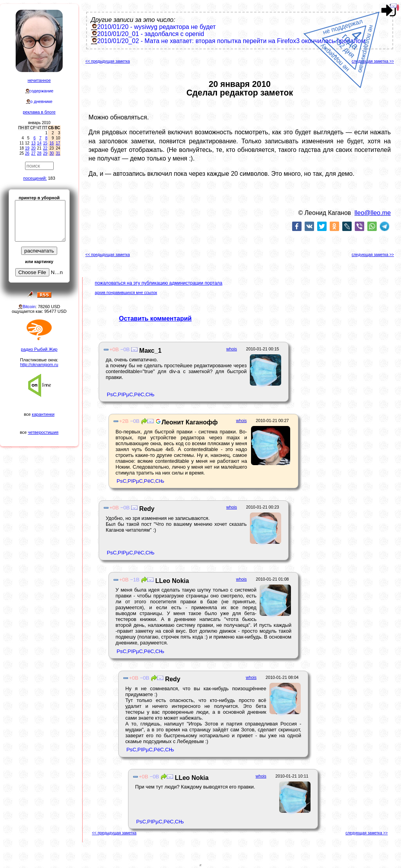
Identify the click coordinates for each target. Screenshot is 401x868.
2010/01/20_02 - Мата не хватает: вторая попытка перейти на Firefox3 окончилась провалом (231, 41)
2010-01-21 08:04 (282, 677)
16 (51, 143)
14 (39, 143)
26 (27, 153)
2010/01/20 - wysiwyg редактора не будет (156, 27)
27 (33, 153)
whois (232, 349)
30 (51, 153)
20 (33, 148)
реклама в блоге (39, 112)
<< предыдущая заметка (108, 61)
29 (45, 153)
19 (27, 148)
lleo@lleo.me (373, 213)
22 (45, 148)
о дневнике (41, 101)
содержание (42, 91)
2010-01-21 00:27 (272, 420)
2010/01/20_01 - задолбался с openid (151, 34)
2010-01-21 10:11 (292, 776)
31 (58, 153)
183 (51, 178)
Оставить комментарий (155, 319)
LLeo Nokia (171, 581)
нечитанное (39, 80)
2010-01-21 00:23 (262, 507)
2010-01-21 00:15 (262, 349)
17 (58, 143)
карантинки (43, 414)
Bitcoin (29, 307)
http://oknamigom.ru (39, 365)
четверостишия (43, 432)
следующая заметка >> (373, 61)
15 (45, 143)
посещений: (35, 178)
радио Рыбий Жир (39, 349)
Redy (146, 509)
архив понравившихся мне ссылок (126, 293)
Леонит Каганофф (186, 422)
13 (33, 143)
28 (39, 153)
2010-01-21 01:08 (272, 579)
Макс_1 (149, 351)
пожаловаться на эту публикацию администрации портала (159, 283)
